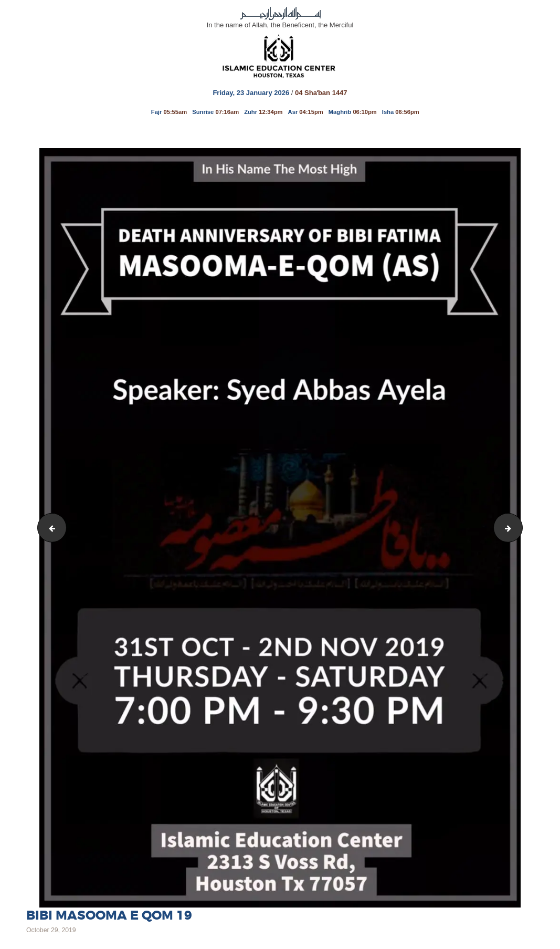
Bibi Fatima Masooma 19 (519, 527)
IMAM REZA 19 (49, 527)
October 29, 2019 (51, 930)
